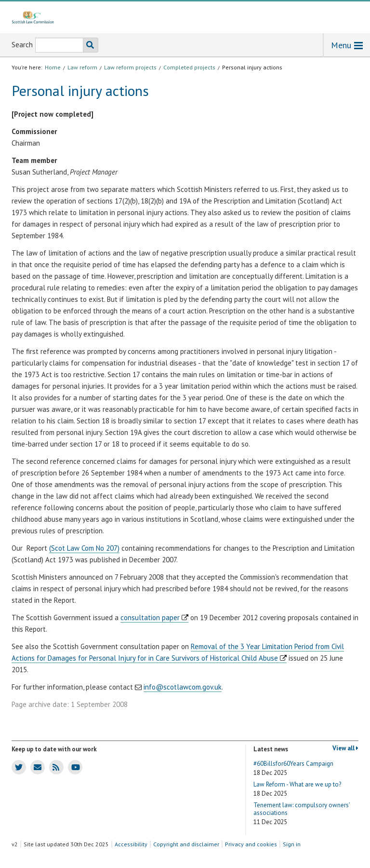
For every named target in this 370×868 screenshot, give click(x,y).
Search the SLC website (88, 45)
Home (53, 67)
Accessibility (131, 844)
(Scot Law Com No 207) (84, 548)
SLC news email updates (36, 767)
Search (22, 45)
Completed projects (189, 67)
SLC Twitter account (17, 767)
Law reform (82, 67)
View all (345, 748)
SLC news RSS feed (54, 767)
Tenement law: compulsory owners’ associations (302, 814)
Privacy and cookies (251, 844)
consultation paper (150, 617)
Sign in (292, 844)
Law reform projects (130, 67)
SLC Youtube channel (74, 767)
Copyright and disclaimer (186, 844)
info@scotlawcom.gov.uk (183, 687)
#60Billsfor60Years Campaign (293, 768)
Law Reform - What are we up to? (297, 789)
